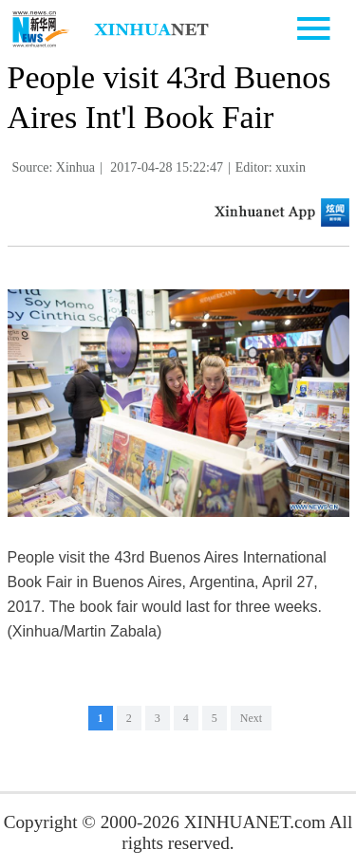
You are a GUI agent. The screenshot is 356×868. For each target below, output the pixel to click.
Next (251, 718)
